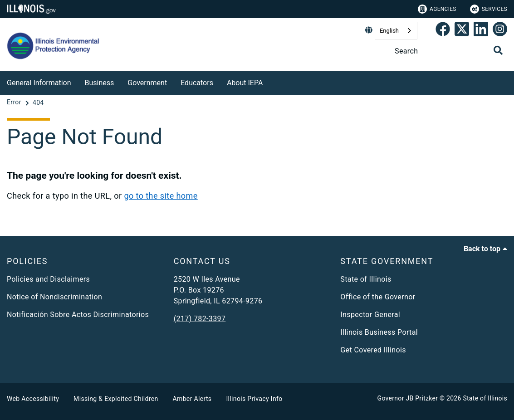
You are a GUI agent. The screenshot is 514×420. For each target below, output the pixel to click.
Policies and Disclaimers (48, 279)
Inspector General (370, 315)
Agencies (437, 9)
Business (100, 83)
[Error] (15, 103)
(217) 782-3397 (200, 319)
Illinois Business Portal (379, 332)
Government (147, 83)
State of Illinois (366, 279)
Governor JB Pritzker (408, 398)
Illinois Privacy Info (254, 399)
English (389, 31)
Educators (197, 83)
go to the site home (161, 196)
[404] (38, 103)
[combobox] (396, 31)
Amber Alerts (192, 399)
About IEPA (245, 83)
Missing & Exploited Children (116, 399)
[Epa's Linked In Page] (481, 31)
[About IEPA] (269, 81)
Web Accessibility (33, 399)
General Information (39, 83)
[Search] (448, 51)
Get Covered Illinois (373, 350)
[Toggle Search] (498, 50)
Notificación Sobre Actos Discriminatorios (78, 315)
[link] (443, 31)
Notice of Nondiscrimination (54, 297)
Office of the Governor (378, 297)
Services (489, 9)
